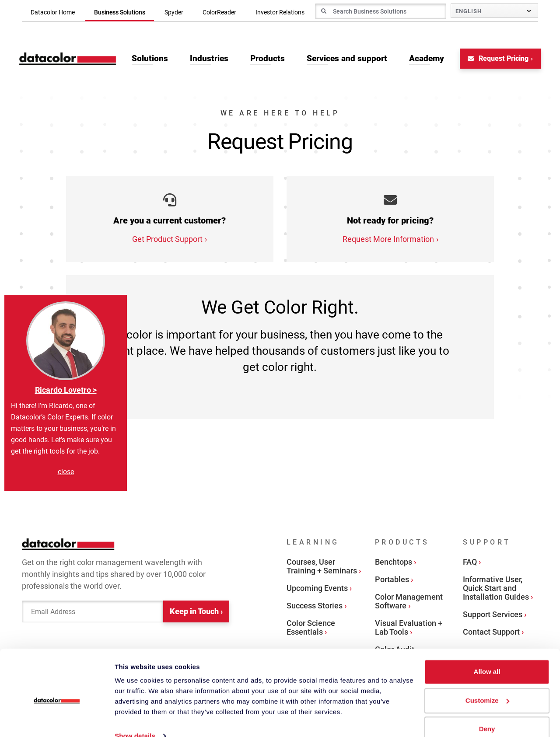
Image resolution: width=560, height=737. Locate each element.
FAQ (470, 563)
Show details (135, 720)
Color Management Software (409, 603)
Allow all (487, 655)
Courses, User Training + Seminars (322, 568)
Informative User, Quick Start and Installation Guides (496, 589)
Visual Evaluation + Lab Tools (409, 629)
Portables (392, 581)
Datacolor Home (53, 12)
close (66, 472)
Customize (487, 684)
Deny (487, 713)
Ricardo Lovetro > (66, 390)
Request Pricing (495, 60)
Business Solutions (120, 12)
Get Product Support (167, 240)
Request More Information (388, 240)
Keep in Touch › (196, 613)
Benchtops (394, 563)
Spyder (174, 12)
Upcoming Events (317, 589)
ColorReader (219, 12)
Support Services (493, 616)
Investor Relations (280, 12)
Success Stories (315, 607)
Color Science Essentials (311, 629)
